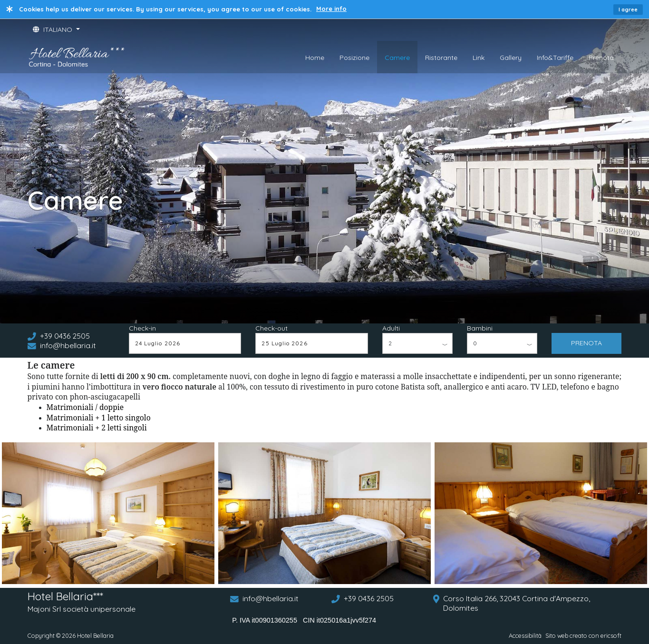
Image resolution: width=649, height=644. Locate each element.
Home (315, 58)
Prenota (601, 58)
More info (331, 9)
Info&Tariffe (555, 58)
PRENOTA (586, 343)
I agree (628, 10)
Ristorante (441, 58)
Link (479, 58)
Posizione (354, 58)
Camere (397, 58)
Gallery (511, 58)
